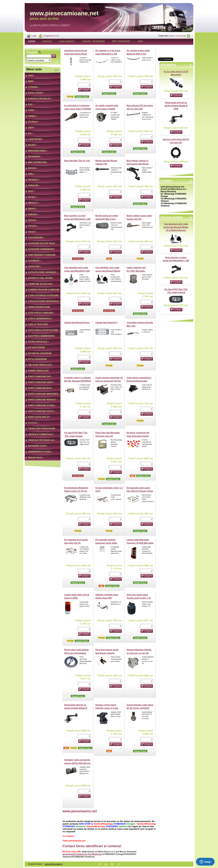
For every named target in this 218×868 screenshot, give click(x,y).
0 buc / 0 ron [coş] (178, 36)
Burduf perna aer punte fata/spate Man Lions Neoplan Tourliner (107, 219)
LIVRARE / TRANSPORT (94, 41)
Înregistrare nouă (51, 36)
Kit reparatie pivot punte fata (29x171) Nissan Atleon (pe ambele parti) (140, 491)
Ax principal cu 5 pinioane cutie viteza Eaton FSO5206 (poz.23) (77, 109)
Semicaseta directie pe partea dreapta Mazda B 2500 (176, 106)
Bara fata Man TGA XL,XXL (77, 161)
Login (34, 36)
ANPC (140, 41)
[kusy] (84, 85)
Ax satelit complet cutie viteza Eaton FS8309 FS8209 (107, 109)
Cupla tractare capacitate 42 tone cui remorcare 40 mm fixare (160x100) (109, 381)
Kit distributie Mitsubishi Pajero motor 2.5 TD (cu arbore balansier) (76, 491)
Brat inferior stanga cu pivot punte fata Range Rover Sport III (138, 164)
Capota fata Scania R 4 (106, 323)
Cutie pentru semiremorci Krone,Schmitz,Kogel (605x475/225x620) (139, 381)
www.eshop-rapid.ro (54, 864)
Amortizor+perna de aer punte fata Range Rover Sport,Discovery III (76, 54)
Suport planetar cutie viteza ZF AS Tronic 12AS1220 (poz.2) (140, 708)
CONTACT (47, 41)
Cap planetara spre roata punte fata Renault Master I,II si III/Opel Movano (176, 227)
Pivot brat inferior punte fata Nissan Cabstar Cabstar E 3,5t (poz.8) (107, 653)
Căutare (32, 52)
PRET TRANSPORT (121, 41)
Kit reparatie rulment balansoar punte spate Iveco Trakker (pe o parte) (108, 543)
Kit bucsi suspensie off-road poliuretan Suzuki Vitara (138, 436)
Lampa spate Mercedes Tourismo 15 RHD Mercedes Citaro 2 (140, 543)
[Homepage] (32, 41)
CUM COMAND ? (67, 41)
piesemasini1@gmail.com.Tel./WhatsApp (82, 854)
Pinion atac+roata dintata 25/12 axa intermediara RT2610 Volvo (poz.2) (76, 653)
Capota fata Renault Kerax (77, 323)
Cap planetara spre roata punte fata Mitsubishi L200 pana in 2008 (77, 271)
